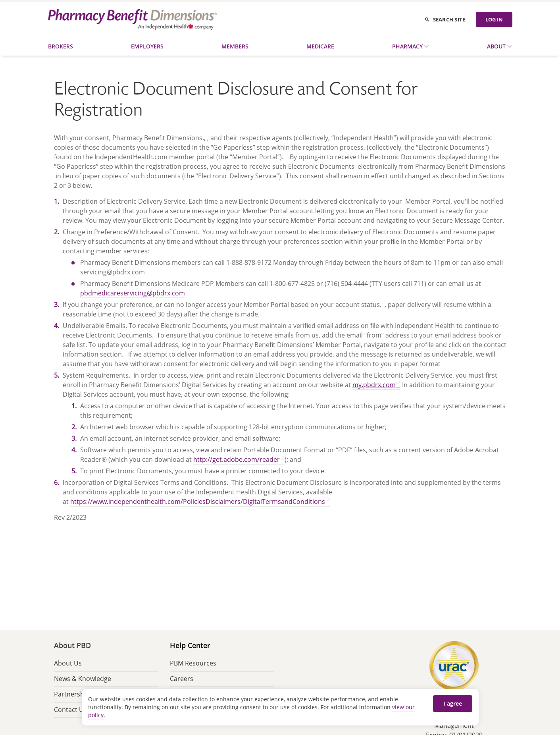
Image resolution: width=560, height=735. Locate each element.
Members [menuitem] (235, 46)
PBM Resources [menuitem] (193, 663)
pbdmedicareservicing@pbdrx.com (133, 293)
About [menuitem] (497, 46)
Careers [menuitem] (182, 679)
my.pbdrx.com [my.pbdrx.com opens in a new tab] (374, 385)
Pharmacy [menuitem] (408, 46)
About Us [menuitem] (68, 663)
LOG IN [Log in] (494, 19)
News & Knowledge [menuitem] (83, 679)
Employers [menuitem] (147, 46)
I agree (453, 703)
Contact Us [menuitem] (70, 710)
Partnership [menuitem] (72, 694)
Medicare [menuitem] (320, 46)
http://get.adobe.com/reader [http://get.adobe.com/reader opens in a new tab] (237, 459)
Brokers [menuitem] (61, 46)
